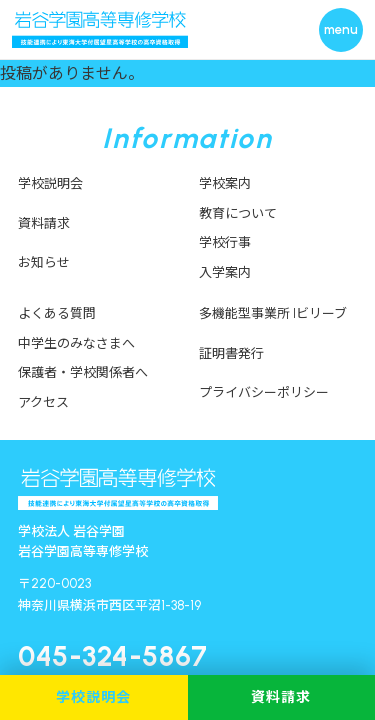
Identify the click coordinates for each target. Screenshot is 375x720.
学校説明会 (50, 183)
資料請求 (44, 223)
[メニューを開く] (341, 30)
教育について (238, 213)
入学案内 (225, 272)
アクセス (43, 402)
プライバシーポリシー (264, 392)
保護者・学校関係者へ (83, 372)
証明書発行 (231, 353)
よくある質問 (57, 313)
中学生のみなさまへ (76, 343)
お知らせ (44, 262)
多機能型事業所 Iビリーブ (273, 313)
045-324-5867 (113, 656)
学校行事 (225, 242)
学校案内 (225, 183)
